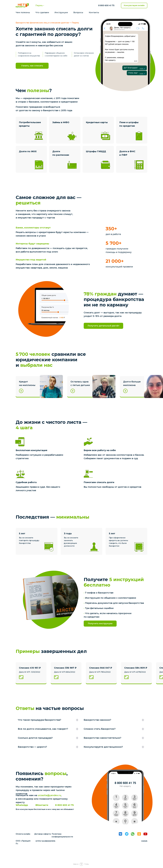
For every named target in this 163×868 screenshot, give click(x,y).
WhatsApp (22, 805)
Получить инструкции (100, 624)
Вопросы (78, 12)
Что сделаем (42, 12)
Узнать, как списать (32, 66)
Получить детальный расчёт (103, 326)
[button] (39, 386)
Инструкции (61, 12)
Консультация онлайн (134, 5)
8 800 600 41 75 (106, 5)
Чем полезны (23, 12)
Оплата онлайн (23, 834)
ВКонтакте (42, 805)
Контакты (94, 12)
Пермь (39, 5)
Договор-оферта (43, 834)
